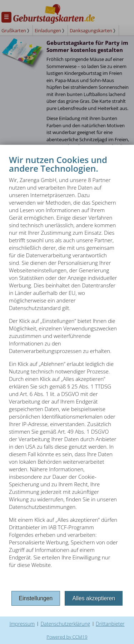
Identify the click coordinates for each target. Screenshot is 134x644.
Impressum (22, 624)
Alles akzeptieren (94, 598)
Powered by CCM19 (67, 637)
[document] (67, 371)
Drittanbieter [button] (110, 624)
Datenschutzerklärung (65, 624)
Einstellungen (36, 598)
